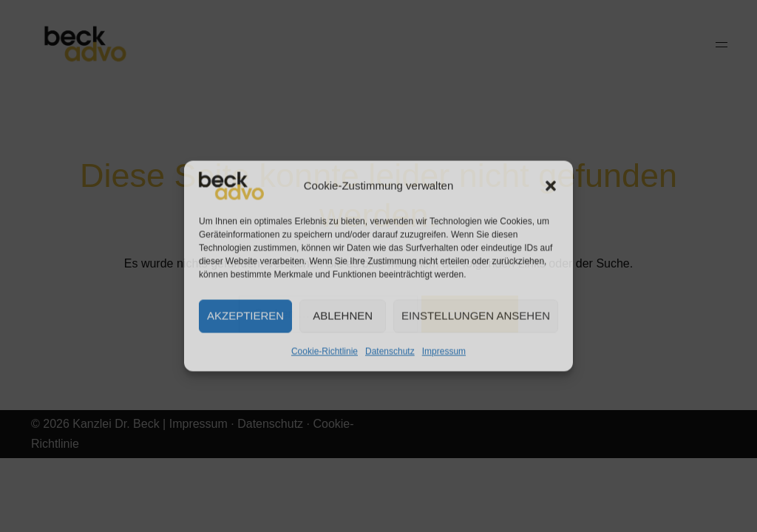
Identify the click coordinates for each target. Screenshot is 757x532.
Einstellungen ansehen (476, 316)
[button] (551, 185)
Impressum (444, 351)
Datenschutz (390, 351)
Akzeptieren (245, 316)
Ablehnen (343, 316)
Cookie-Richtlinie (325, 351)
